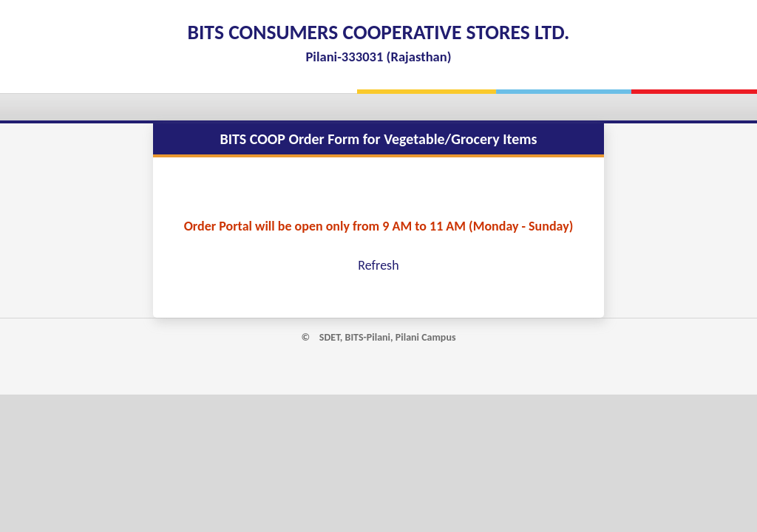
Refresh (378, 265)
